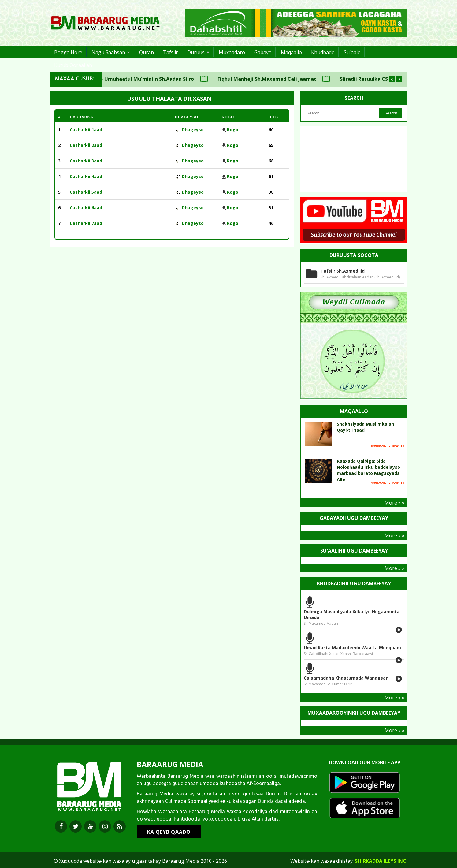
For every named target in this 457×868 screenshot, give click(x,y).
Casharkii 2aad (86, 145)
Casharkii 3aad (86, 161)
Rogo (233, 130)
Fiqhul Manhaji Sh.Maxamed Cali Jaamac (277, 79)
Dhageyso (193, 130)
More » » (394, 503)
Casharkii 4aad (86, 176)
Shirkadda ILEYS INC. (381, 861)
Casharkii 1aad (86, 130)
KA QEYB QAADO (169, 832)
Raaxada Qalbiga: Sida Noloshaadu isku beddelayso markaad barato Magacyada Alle (368, 470)
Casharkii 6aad (86, 208)
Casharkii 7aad (86, 223)
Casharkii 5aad (86, 192)
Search (391, 113)
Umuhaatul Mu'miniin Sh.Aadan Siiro (159, 79)
